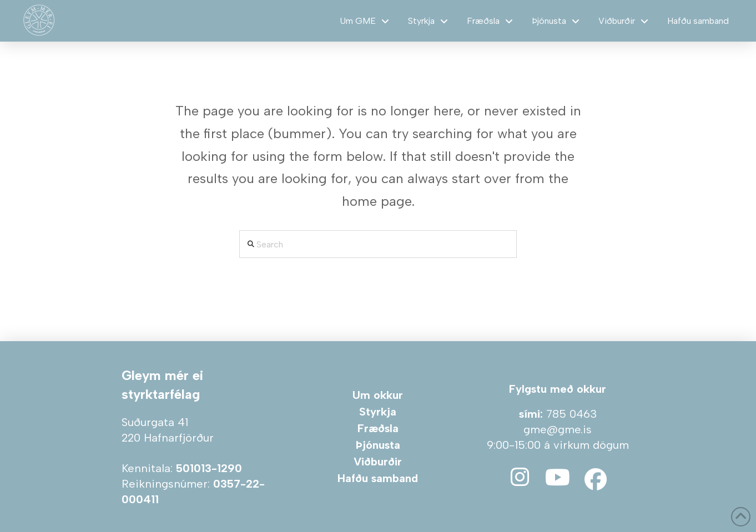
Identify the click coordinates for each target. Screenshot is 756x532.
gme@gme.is (558, 429)
